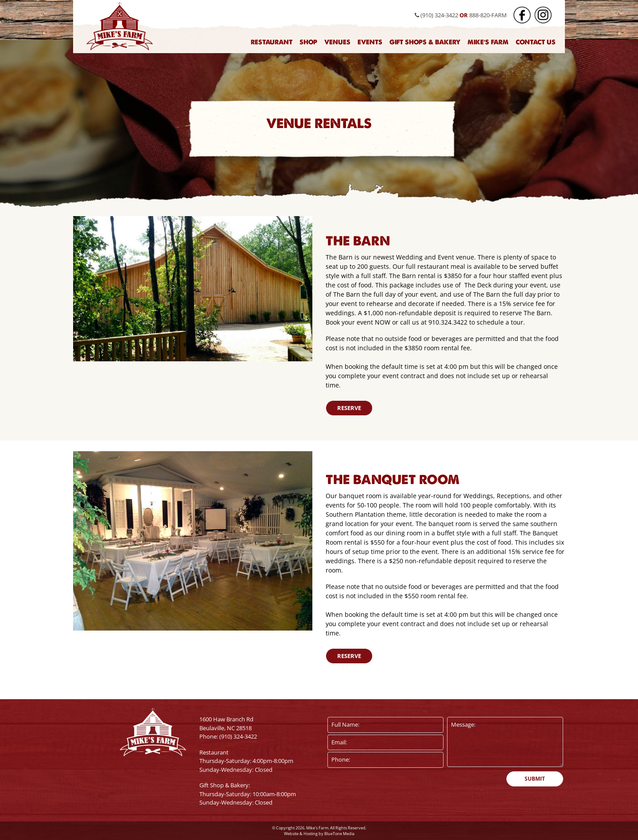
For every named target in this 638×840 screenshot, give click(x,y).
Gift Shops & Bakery (425, 42)
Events (370, 42)
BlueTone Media (339, 834)
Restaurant (272, 42)
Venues (337, 42)
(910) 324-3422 (436, 15)
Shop (308, 42)
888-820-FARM (488, 15)
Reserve (349, 408)
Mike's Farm (488, 42)
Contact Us (536, 42)
